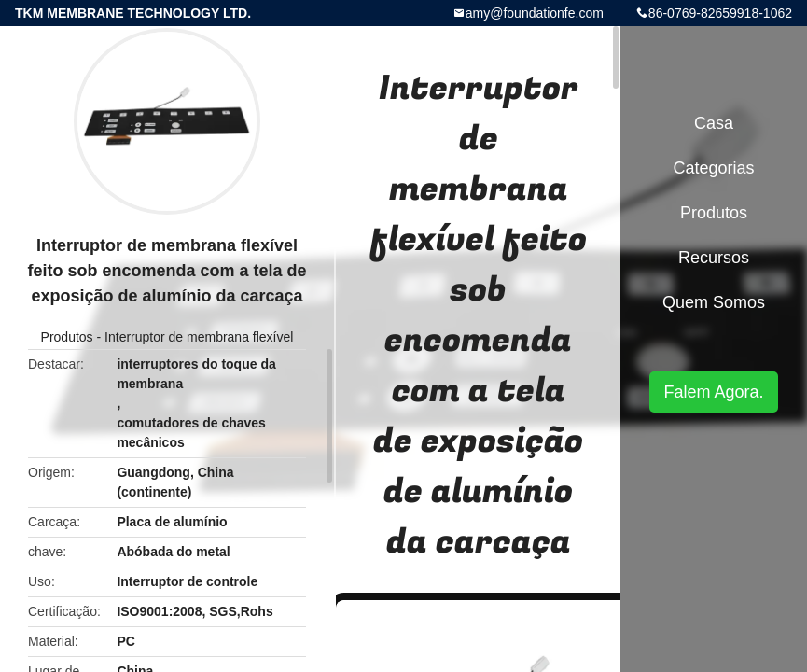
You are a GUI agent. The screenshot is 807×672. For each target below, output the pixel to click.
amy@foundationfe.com (535, 13)
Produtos (67, 337)
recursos (714, 258)
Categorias (713, 168)
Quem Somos (714, 302)
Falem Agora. (713, 392)
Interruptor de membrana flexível (199, 337)
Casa (714, 123)
